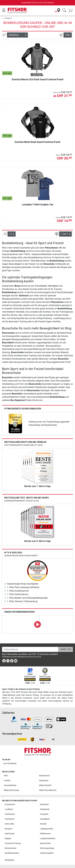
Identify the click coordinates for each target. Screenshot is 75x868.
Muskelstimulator (12, 853)
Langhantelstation (48, 838)
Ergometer (44, 804)
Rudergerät (45, 809)
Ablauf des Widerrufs (48, 790)
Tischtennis (9, 819)
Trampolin (44, 814)
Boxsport (8, 18)
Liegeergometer (47, 829)
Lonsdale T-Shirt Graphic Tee (38, 205)
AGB (6, 776)
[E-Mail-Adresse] (30, 649)
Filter (68, 35)
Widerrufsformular (11, 790)
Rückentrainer (11, 848)
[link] (15, 424)
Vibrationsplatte (47, 853)
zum (10, 763)
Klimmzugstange (47, 848)
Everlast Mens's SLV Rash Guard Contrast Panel (38, 79)
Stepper (8, 838)
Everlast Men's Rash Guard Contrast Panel (37, 142)
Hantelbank (45, 819)
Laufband (9, 809)
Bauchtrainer (45, 843)
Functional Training (13, 843)
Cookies (7, 781)
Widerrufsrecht (45, 785)
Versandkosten (10, 785)
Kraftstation (10, 814)
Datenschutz (44, 776)
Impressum (44, 781)
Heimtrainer (10, 834)
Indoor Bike (9, 824)
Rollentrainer (45, 834)
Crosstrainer (10, 804)
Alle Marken (10, 860)
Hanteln (43, 824)
